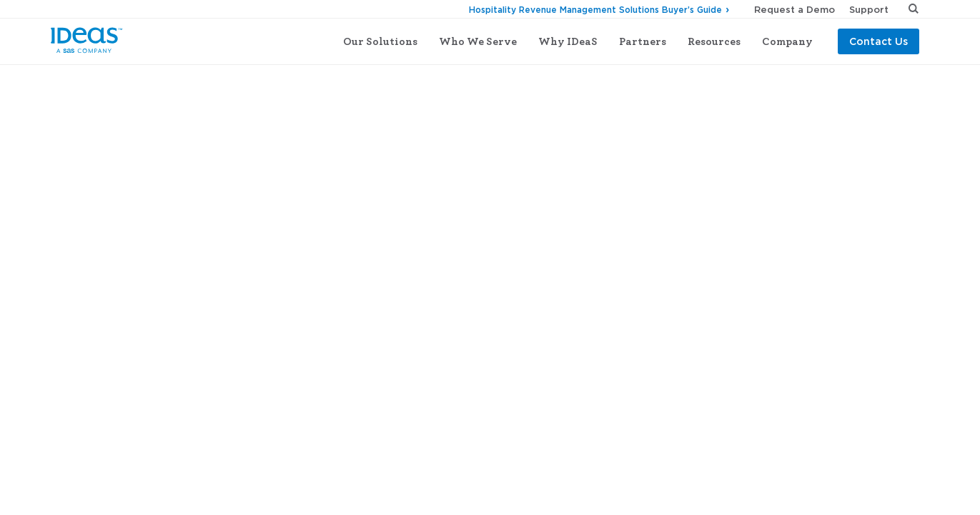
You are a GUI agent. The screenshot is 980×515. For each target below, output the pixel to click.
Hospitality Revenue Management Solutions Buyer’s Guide (595, 10)
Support (869, 9)
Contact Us (878, 41)
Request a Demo (795, 9)
